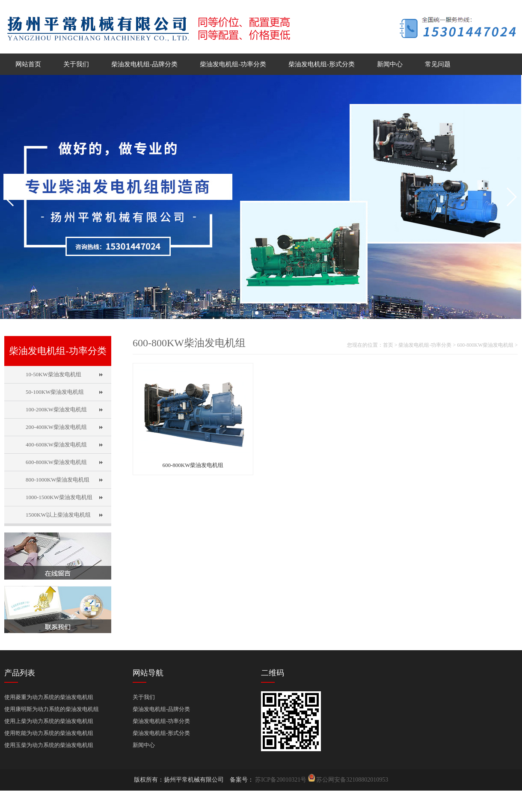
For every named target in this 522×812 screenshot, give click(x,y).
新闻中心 (390, 64)
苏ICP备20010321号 (281, 780)
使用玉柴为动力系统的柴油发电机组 (49, 745)
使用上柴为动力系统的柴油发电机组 (49, 721)
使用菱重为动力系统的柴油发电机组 (49, 697)
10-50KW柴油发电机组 (53, 374)
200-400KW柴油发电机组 (56, 427)
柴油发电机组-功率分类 (233, 64)
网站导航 (148, 673)
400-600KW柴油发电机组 (56, 445)
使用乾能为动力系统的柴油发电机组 (49, 733)
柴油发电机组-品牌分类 (144, 64)
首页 (388, 345)
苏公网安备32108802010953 (352, 780)
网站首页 (28, 64)
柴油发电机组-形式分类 (322, 64)
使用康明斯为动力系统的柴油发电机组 (52, 709)
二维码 (273, 673)
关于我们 (76, 64)
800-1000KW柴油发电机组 (58, 480)
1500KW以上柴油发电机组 (58, 515)
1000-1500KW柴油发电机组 (59, 497)
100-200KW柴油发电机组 (56, 409)
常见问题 (438, 64)
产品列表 (20, 673)
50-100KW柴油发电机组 (55, 392)
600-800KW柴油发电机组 (56, 462)
